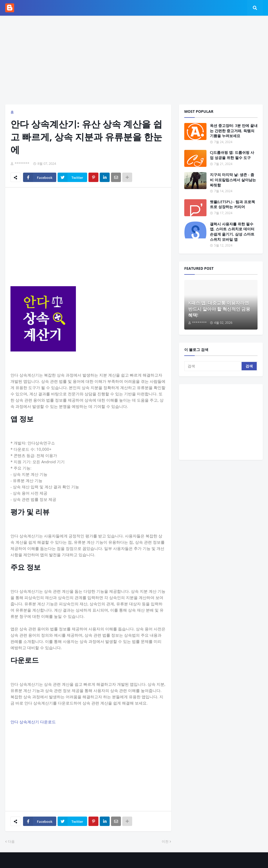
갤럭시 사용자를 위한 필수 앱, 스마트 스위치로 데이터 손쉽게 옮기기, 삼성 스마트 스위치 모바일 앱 (232, 232)
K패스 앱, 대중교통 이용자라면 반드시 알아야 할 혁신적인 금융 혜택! (219, 309)
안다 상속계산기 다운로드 (33, 722)
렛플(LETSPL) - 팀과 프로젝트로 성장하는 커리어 (232, 204)
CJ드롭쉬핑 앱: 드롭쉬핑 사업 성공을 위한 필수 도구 (232, 155)
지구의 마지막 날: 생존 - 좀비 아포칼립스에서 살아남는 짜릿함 (233, 180)
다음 (11, 841)
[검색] (213, 366)
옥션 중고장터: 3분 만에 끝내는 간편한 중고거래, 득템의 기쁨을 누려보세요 (234, 131)
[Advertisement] (134, 60)
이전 (165, 841)
